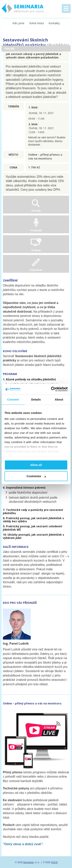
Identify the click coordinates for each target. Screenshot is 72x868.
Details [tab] (36, 399)
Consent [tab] (13, 399)
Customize (36, 476)
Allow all (36, 465)
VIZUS (54, 862)
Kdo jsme (18, 23)
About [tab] (59, 399)
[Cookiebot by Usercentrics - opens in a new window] (51, 389)
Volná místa (36, 23)
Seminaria (28, 862)
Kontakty (54, 23)
